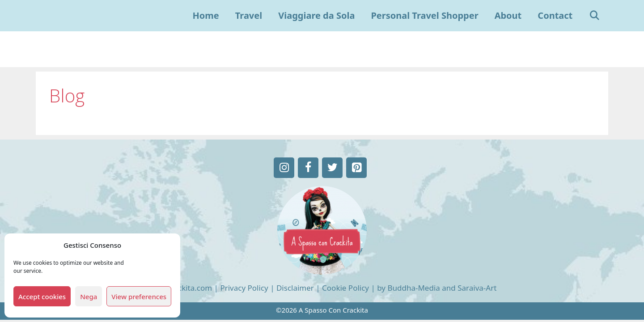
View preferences (139, 297)
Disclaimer (295, 288)
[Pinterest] (356, 168)
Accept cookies (42, 297)
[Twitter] (332, 168)
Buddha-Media (413, 288)
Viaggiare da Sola (316, 15)
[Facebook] (308, 168)
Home (206, 15)
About (508, 15)
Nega (89, 297)
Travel (249, 15)
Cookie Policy (345, 288)
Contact (555, 15)
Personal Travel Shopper (424, 15)
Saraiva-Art (477, 288)
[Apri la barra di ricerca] (594, 16)
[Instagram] (284, 168)
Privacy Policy (244, 288)
